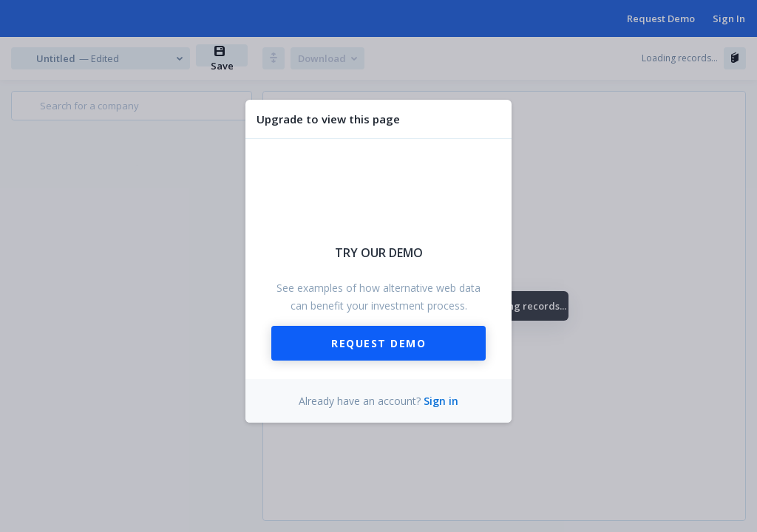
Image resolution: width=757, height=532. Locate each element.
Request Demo (378, 343)
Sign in (441, 401)
